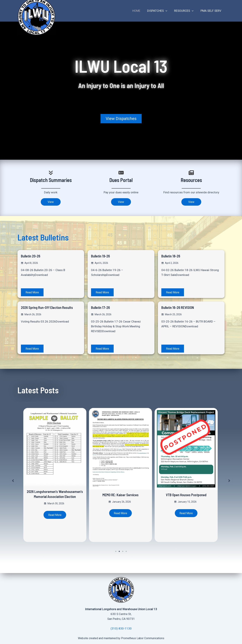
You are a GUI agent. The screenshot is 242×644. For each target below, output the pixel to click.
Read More (33, 293)
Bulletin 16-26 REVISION (181, 308)
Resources (185, 11)
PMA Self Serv (211, 11)
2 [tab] (119, 552)
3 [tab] (123, 552)
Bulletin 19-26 (102, 256)
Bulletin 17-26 (102, 308)
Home (140, 11)
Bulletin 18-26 (172, 256)
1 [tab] (116, 552)
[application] (168, 11)
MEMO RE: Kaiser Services (121, 495)
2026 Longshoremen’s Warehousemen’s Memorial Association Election (55, 497)
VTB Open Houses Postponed (187, 495)
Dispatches (160, 11)
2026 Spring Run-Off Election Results (45, 310)
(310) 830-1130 (121, 628)
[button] (121, 119)
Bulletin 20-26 (32, 256)
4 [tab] (126, 552)
